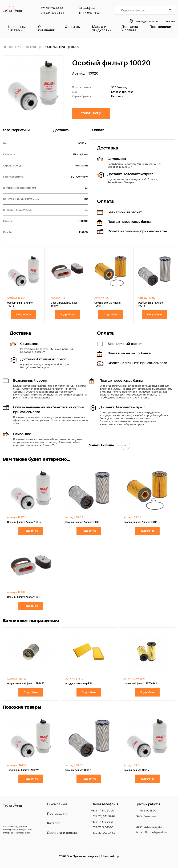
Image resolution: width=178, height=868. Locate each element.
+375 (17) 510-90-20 (51, 8)
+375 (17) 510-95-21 (102, 822)
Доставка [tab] (61, 130)
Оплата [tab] (98, 130)
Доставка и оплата (130, 28)
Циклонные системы (18, 28)
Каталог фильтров (31, 47)
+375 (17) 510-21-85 (102, 827)
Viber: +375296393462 (149, 827)
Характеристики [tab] (16, 130)
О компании (47, 28)
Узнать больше (101, 445)
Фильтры (73, 27)
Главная (9, 47)
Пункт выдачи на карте (146, 21)
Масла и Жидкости (101, 28)
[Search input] (144, 10)
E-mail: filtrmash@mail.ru (151, 833)
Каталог (53, 823)
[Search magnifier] (170, 11)
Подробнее (24, 315)
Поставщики (160, 27)
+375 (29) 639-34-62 (52, 13)
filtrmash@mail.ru (89, 8)
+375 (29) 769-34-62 (103, 833)
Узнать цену (91, 113)
